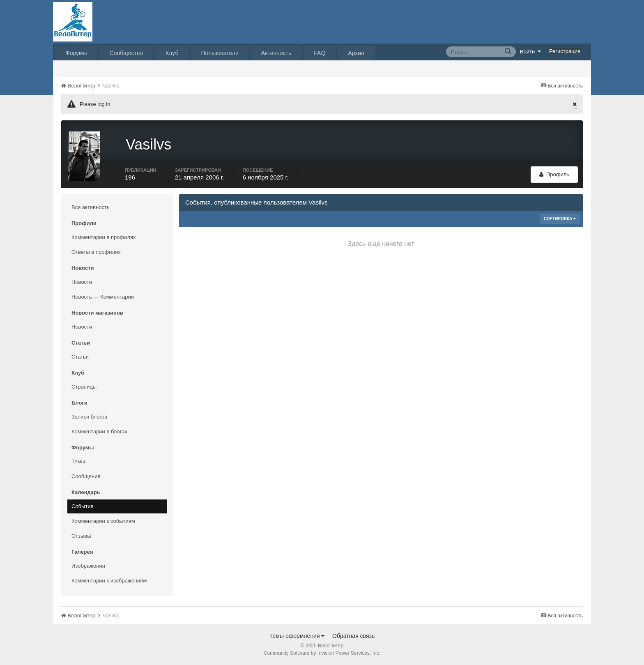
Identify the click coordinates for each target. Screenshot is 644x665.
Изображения (88, 566)
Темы (78, 461)
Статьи (80, 357)
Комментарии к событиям (103, 521)
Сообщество (126, 53)
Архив (356, 53)
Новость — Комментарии (103, 297)
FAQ (320, 53)
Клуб (172, 53)
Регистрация (565, 51)
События (83, 506)
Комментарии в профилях (104, 237)
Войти (531, 51)
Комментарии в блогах (99, 431)
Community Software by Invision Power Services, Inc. (322, 653)
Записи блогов (89, 417)
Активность (276, 53)
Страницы (84, 387)
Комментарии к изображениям (109, 581)
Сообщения (86, 476)
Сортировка (560, 219)
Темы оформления (297, 636)
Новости (82, 282)
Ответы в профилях (96, 252)
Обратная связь (353, 636)
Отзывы (81, 536)
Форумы (76, 53)
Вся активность (91, 207)
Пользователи (220, 53)
